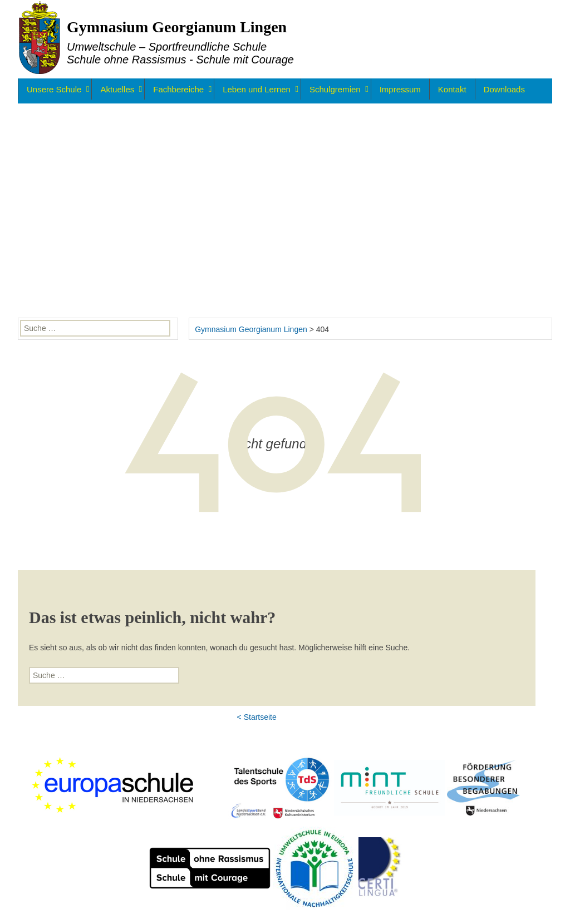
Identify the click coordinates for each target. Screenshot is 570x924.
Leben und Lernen (257, 89)
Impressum (400, 89)
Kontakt (452, 89)
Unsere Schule (54, 89)
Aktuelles (117, 89)
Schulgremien (335, 89)
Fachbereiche (178, 89)
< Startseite (257, 717)
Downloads (504, 89)
